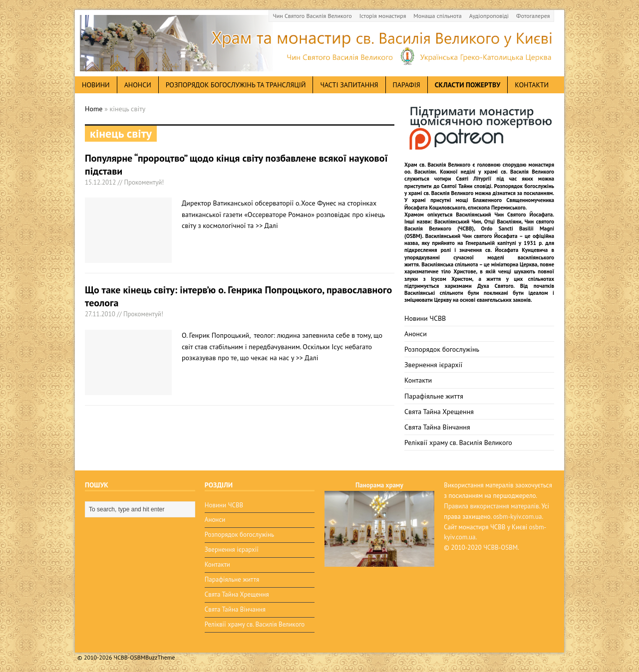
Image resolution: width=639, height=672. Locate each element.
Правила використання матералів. (492, 506)
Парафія (407, 85)
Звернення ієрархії (433, 365)
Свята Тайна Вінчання (437, 427)
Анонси (416, 334)
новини (96, 85)
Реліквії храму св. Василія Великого (458, 443)
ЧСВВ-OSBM (500, 548)
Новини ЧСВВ (425, 318)
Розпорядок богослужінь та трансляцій (236, 85)
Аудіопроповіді (489, 16)
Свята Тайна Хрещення (439, 412)
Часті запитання (349, 85)
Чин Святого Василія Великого (313, 16)
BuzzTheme (160, 657)
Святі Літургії (474, 179)
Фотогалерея (533, 16)
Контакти (532, 85)
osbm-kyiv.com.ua (518, 517)
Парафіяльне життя (434, 396)
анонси (138, 85)
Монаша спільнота (437, 16)
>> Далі (267, 225)
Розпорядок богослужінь (442, 349)
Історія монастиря (383, 16)
